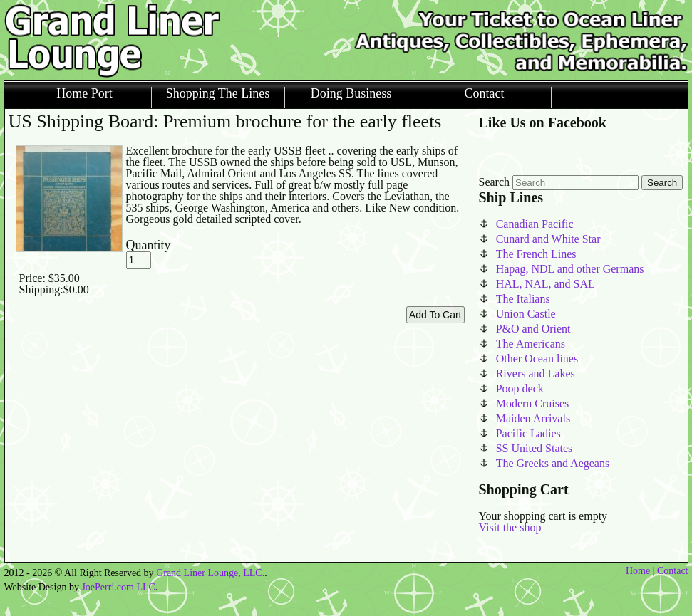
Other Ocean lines (537, 359)
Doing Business (351, 94)
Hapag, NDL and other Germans (570, 269)
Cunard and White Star (548, 239)
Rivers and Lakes (536, 374)
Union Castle (526, 314)
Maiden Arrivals (533, 418)
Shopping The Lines (218, 94)
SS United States (535, 448)
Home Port (84, 94)
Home (638, 571)
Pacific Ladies (528, 433)
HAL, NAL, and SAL (546, 284)
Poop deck (520, 388)
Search (495, 182)
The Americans (531, 344)
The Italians (523, 299)
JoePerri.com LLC (118, 587)
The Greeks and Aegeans (553, 463)
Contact (485, 94)
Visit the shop (510, 527)
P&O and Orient (533, 329)
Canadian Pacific (535, 224)
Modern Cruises (533, 403)
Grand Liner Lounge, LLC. (210, 573)
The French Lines (536, 254)
